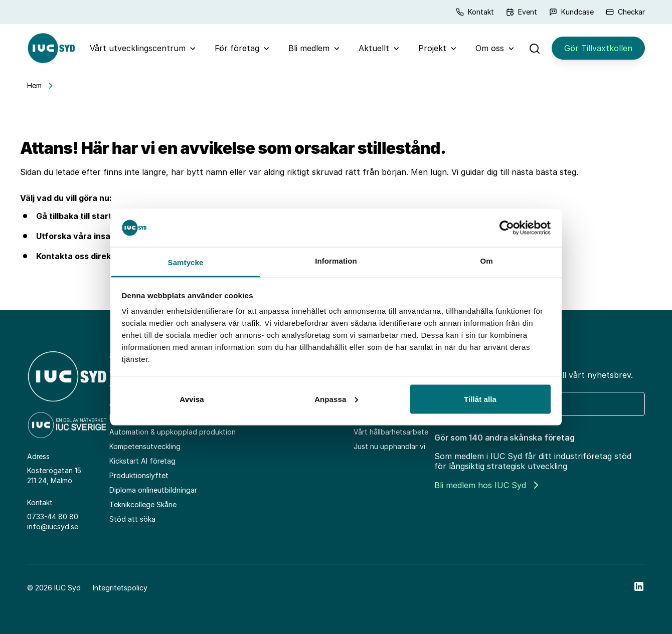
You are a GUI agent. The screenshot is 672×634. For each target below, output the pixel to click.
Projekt (432, 48)
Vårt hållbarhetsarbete (391, 432)
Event (522, 12)
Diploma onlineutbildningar (153, 490)
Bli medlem (309, 48)
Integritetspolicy (120, 588)
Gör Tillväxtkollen (598, 48)
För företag (237, 48)
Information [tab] (336, 261)
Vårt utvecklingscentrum (138, 48)
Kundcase (571, 12)
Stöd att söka (132, 519)
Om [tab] (486, 261)
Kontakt (475, 12)
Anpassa (336, 399)
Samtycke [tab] (186, 262)
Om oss (490, 48)
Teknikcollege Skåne (143, 504)
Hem (34, 85)
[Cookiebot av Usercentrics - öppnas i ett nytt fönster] (507, 228)
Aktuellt (374, 48)
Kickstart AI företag (142, 461)
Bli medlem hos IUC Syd (486, 485)
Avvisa (192, 399)
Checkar (625, 12)
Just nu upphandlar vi (389, 446)
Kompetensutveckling (145, 446)
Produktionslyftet (139, 475)
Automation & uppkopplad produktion (173, 432)
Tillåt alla (480, 399)
